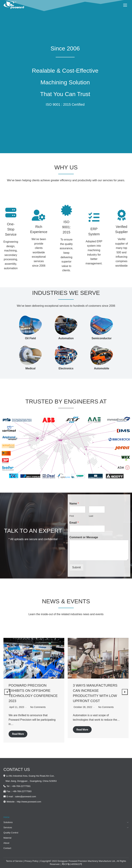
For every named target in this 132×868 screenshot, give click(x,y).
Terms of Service (14, 861)
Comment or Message (84, 537)
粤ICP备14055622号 (72, 864)
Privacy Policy (31, 861)
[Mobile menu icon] (125, 5)
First (72, 516)
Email (74, 523)
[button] (7, 692)
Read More (18, 734)
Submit (76, 567)
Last (91, 516)
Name (74, 504)
